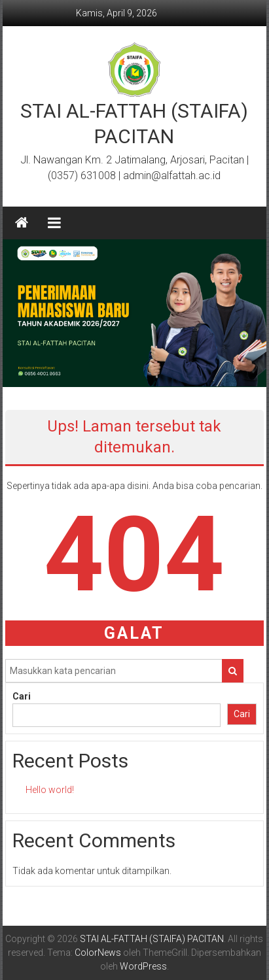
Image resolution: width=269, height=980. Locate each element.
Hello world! (50, 790)
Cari (22, 696)
